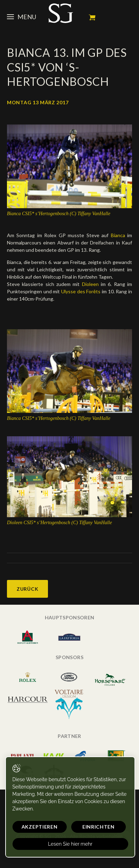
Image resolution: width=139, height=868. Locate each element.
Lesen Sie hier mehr (70, 844)
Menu (22, 17)
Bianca (118, 235)
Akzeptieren (40, 827)
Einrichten (99, 827)
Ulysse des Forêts (81, 291)
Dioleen (90, 284)
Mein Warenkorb (92, 17)
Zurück (27, 589)
